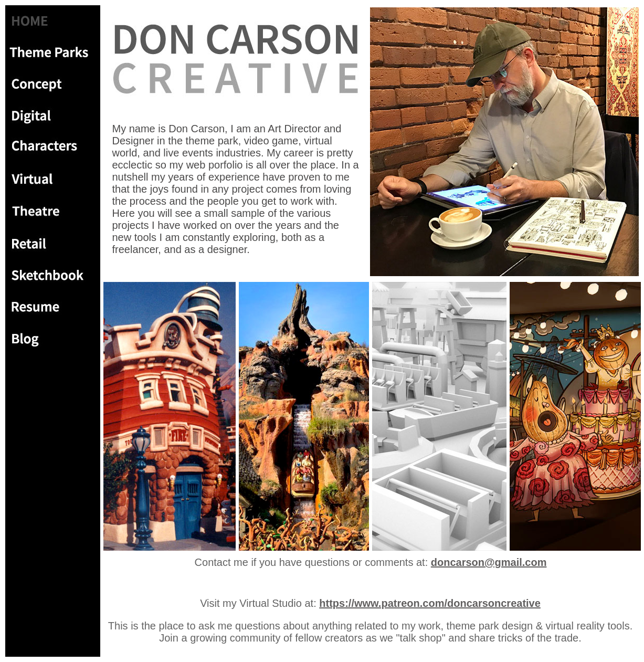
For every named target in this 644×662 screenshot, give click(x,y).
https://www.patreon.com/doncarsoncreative (430, 603)
